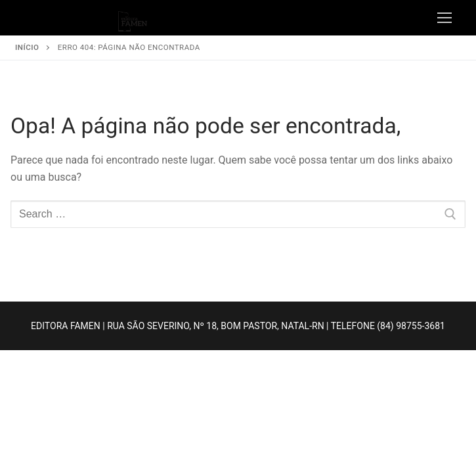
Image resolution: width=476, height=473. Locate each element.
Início (27, 47)
